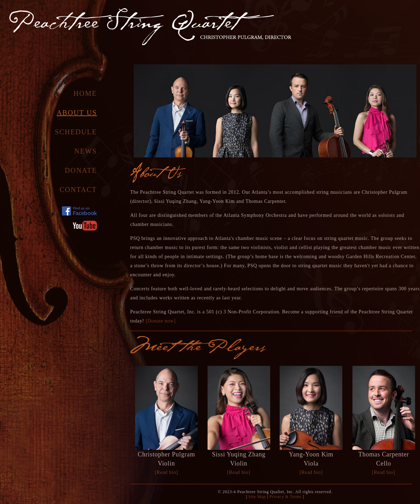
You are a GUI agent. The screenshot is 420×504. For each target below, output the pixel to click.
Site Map (256, 497)
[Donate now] (161, 321)
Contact (78, 190)
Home (85, 93)
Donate (81, 170)
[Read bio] (166, 472)
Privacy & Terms (286, 497)
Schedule (76, 132)
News (86, 151)
